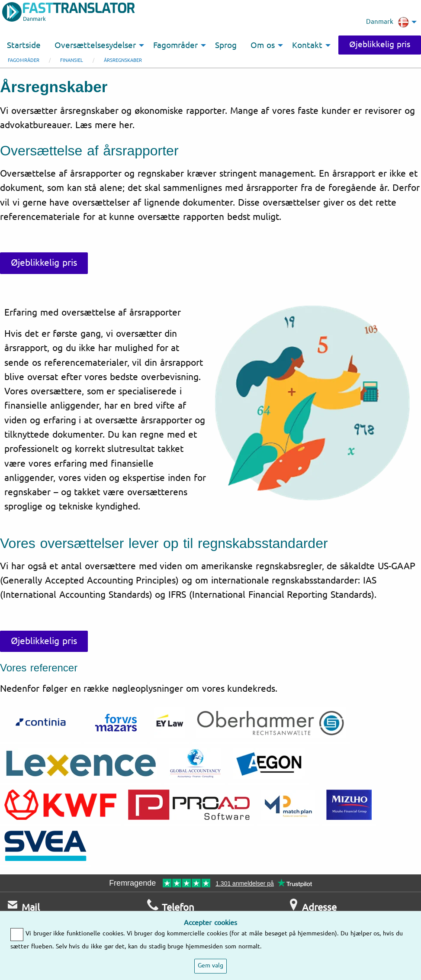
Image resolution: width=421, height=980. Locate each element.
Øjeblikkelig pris (380, 45)
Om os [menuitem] (263, 45)
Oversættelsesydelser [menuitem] (95, 45)
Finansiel (72, 60)
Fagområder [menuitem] (175, 45)
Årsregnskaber (123, 60)
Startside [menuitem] (24, 45)
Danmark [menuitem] (387, 22)
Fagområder (24, 60)
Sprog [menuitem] (226, 45)
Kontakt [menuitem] (307, 45)
